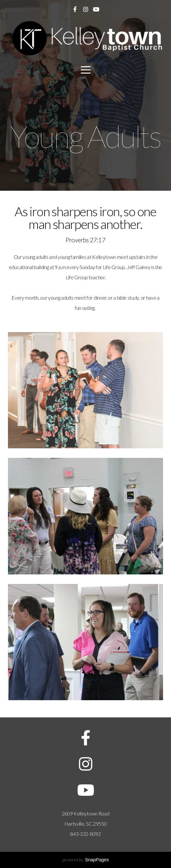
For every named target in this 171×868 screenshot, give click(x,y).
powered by (86, 860)
